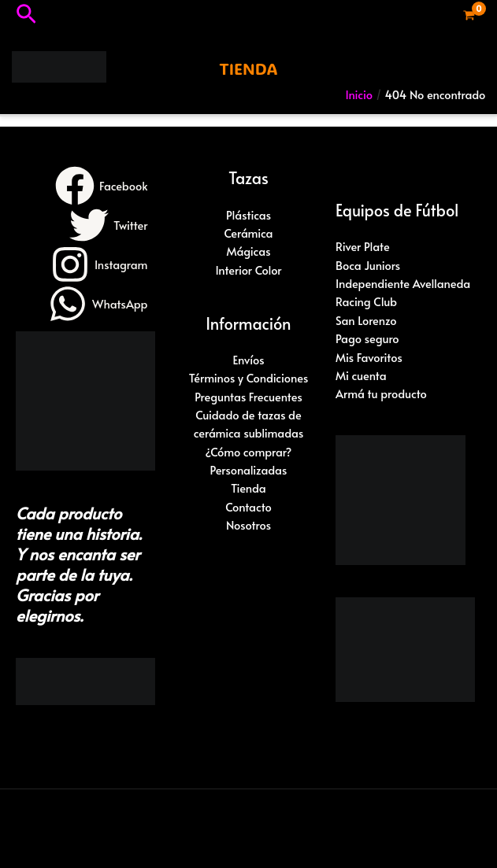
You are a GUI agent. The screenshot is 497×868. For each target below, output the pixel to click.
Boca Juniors (368, 265)
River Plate (363, 246)
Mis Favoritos (369, 357)
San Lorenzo (366, 320)
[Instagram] (99, 264)
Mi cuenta (361, 375)
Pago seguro (367, 338)
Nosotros (248, 525)
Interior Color (248, 270)
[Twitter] (108, 225)
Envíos (248, 360)
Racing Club (366, 301)
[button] (26, 15)
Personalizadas (249, 470)
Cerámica (248, 233)
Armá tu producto (381, 393)
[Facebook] (101, 186)
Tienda (248, 488)
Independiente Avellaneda (403, 283)
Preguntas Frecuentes (248, 397)
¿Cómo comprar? (249, 452)
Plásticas (248, 215)
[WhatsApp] (98, 304)
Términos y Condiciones (249, 378)
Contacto (248, 507)
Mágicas (248, 251)
